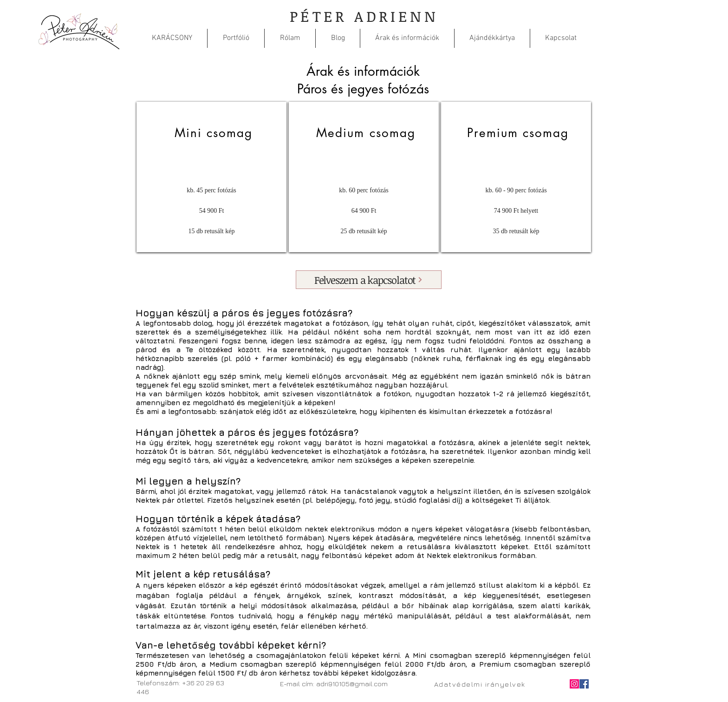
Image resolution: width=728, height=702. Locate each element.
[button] (236, 38)
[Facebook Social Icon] (584, 684)
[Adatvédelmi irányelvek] (480, 684)
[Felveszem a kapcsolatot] (369, 280)
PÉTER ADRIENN (364, 16)
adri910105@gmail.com (352, 684)
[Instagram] (574, 684)
